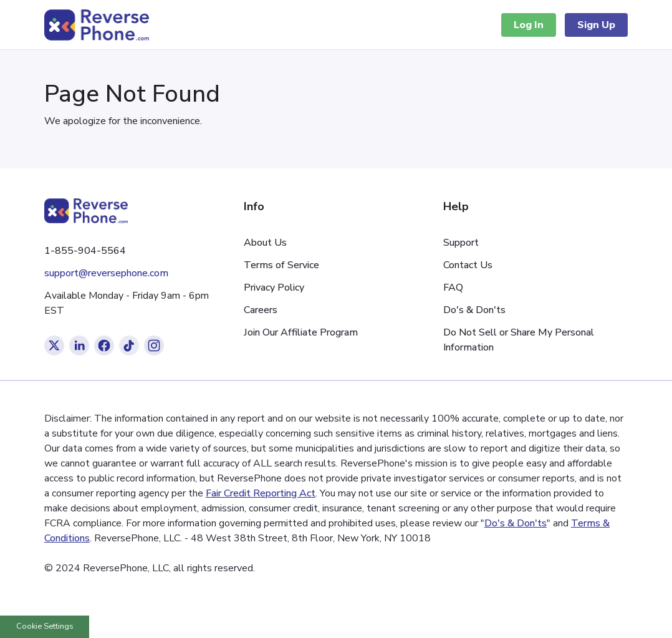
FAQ (453, 288)
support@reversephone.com (106, 273)
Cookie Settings (45, 626)
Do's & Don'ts (474, 310)
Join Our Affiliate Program (301, 332)
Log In (529, 25)
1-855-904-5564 (85, 251)
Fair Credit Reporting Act (261, 493)
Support (461, 243)
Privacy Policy (274, 288)
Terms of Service (281, 265)
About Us (265, 243)
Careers (261, 310)
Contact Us (468, 265)
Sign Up (596, 25)
